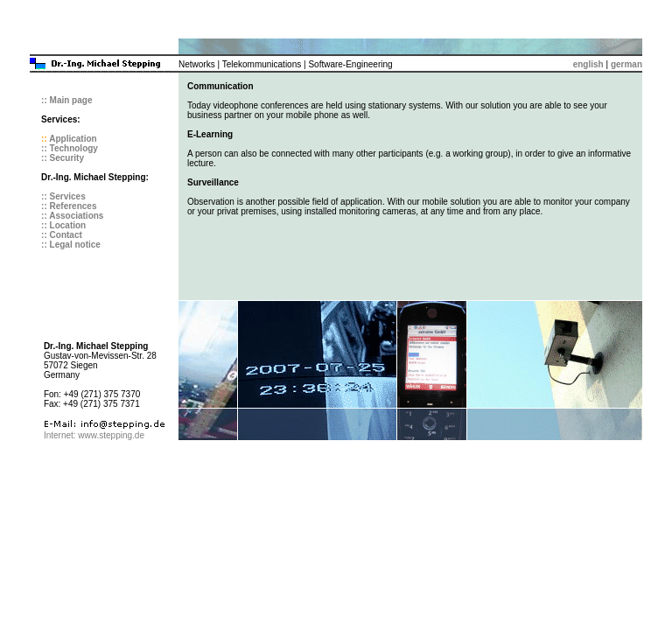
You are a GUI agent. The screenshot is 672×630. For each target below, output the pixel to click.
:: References (69, 206)
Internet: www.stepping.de (94, 435)
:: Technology (70, 148)
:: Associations (72, 216)
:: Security (63, 158)
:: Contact (62, 235)
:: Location (63, 225)
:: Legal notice (71, 245)
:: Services (63, 196)
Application (73, 139)
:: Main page (66, 100)
